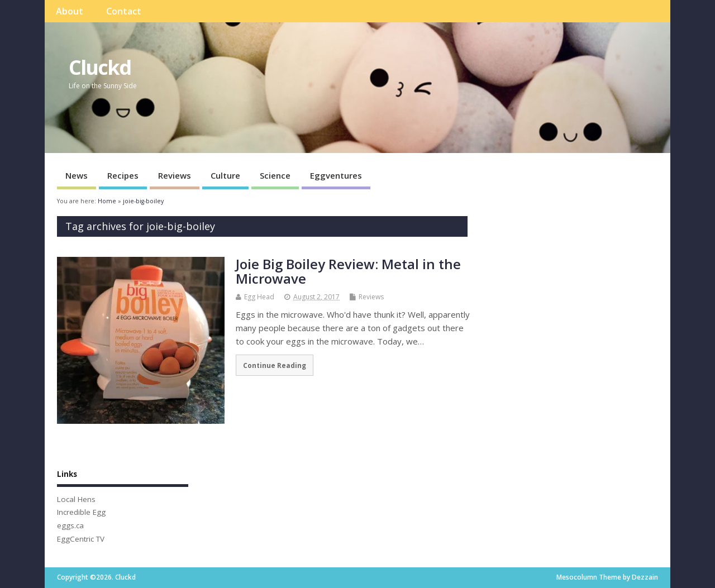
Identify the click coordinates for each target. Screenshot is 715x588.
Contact (124, 11)
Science (275, 175)
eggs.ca (70, 525)
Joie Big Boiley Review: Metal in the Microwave (348, 271)
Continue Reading (275, 365)
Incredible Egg (81, 512)
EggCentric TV (81, 539)
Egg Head (259, 297)
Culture (225, 175)
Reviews (175, 175)
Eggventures (336, 175)
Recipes (123, 175)
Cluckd (100, 67)
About (70, 11)
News (77, 175)
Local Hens (76, 499)
